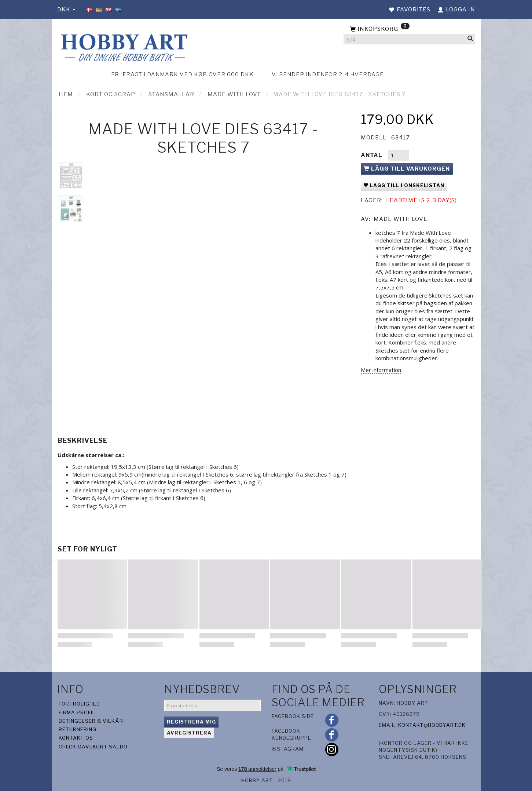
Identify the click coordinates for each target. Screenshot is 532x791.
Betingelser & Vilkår (91, 721)
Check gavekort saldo (93, 747)
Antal (372, 155)
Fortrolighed (79, 704)
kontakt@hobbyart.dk (432, 725)
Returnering (78, 729)
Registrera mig (191, 722)
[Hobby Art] (123, 46)
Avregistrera (189, 733)
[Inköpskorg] (409, 29)
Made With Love (401, 219)
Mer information (381, 370)
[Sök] (470, 39)
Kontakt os (76, 738)
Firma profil (77, 712)
